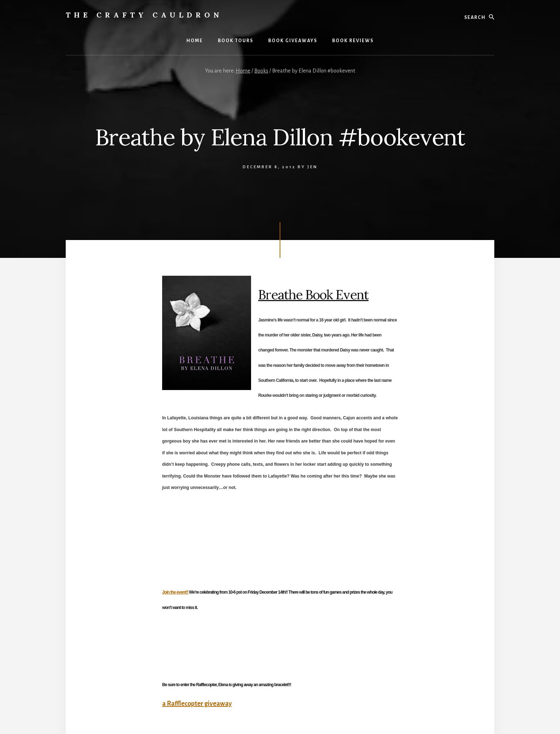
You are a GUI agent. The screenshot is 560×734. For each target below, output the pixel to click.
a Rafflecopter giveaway (197, 704)
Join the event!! (176, 592)
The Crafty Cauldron (144, 15)
